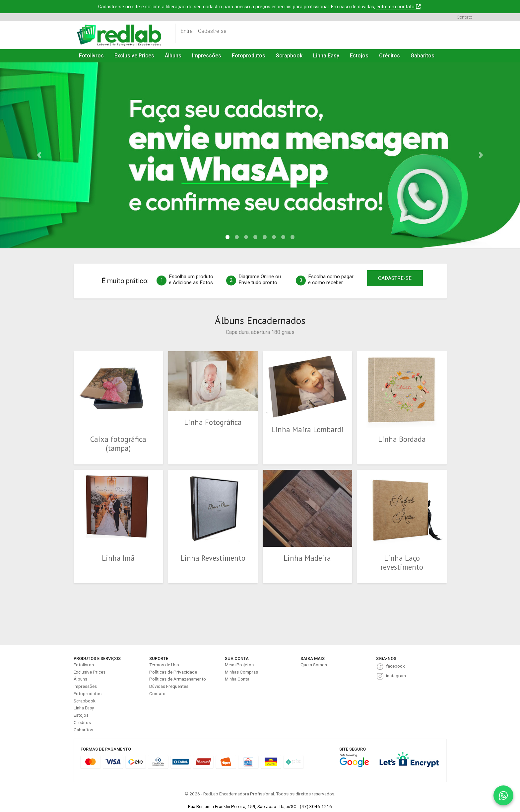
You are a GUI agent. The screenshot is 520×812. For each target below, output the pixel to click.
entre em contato (398, 7)
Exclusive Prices (134, 56)
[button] (39, 155)
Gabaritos (422, 56)
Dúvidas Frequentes (169, 686)
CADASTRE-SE (395, 278)
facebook (395, 666)
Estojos (359, 56)
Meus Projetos (239, 665)
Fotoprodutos (249, 56)
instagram (396, 676)
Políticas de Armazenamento (178, 679)
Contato (464, 17)
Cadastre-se (212, 31)
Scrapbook (289, 56)
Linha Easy (326, 56)
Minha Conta (237, 679)
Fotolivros (91, 56)
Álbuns (173, 56)
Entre (187, 31)
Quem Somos (314, 665)
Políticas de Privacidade (173, 672)
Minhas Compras (241, 672)
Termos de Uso (164, 665)
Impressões (207, 56)
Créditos (390, 56)
